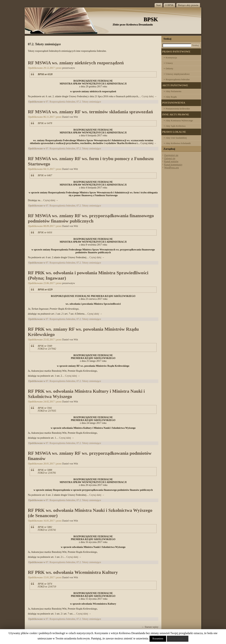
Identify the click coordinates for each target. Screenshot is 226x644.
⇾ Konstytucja (170, 58)
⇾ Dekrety (168, 68)
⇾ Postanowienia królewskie (177, 109)
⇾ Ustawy (168, 63)
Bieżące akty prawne (188, 5)
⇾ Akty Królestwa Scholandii (177, 143)
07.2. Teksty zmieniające (89, 102)
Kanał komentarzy (173, 165)
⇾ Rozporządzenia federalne (177, 79)
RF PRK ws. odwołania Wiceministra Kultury (73, 572)
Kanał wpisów (171, 161)
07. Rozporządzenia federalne (61, 102)
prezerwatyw (69, 68)
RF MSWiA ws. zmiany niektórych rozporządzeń (76, 63)
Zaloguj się (170, 158)
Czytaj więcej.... (178, 639)
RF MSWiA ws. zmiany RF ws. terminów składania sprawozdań (90, 112)
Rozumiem (158, 639)
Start (158, 5)
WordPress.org (171, 168)
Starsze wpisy (150, 627)
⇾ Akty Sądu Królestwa (174, 126)
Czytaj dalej (149, 96)
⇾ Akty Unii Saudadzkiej (175, 138)
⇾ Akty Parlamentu (172, 91)
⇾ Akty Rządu (170, 97)
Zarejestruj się (171, 155)
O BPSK (169, 5)
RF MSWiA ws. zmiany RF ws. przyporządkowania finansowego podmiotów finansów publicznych (91, 218)
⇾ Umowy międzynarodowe (176, 74)
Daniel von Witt (70, 117)
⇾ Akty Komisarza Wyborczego (178, 120)
